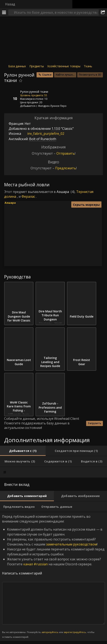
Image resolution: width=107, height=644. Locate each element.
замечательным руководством (71, 544)
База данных (17, 66)
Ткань (88, 66)
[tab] (23, 451)
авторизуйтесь (50, 632)
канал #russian (36, 564)
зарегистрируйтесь (75, 632)
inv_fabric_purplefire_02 (43, 134)
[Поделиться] (103, 12)
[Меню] (4, 12)
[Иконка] (11, 95)
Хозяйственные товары (64, 66)
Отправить (66, 153)
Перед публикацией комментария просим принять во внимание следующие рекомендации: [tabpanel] (53, 577)
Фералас (28, 196)
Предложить (66, 168)
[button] (52, 232)
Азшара (63, 192)
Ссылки (47, 75)
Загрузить (95, 423)
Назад (10, 4)
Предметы (37, 66)
